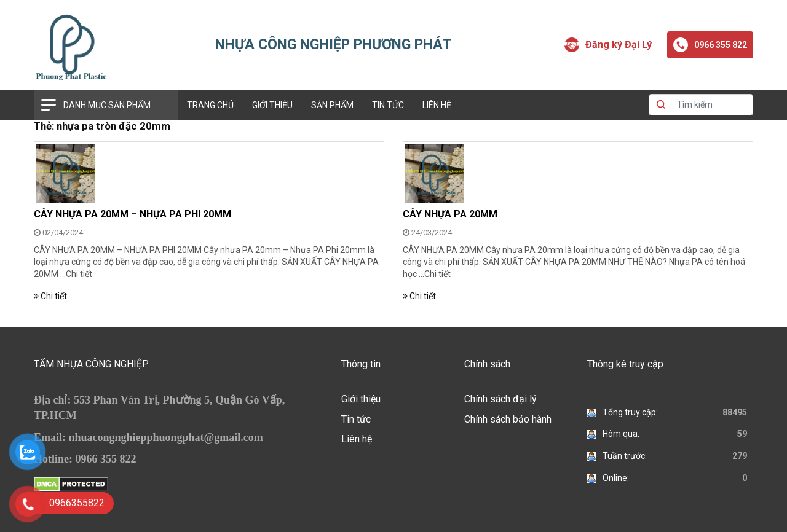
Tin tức (388, 105)
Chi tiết (79, 274)
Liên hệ (437, 105)
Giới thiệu (272, 105)
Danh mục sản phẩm (107, 105)
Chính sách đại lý (500, 399)
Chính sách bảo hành (508, 419)
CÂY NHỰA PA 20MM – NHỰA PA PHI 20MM (132, 214)
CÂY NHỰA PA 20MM (450, 214)
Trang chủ (210, 105)
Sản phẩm (332, 105)
